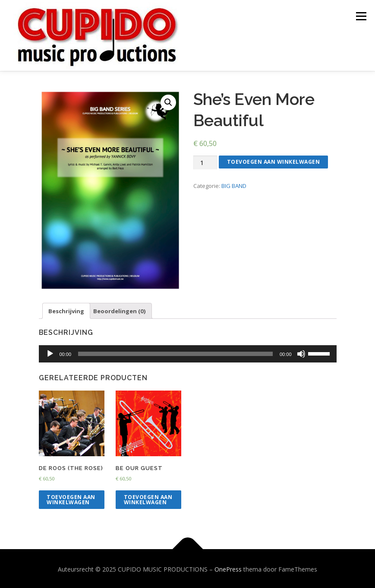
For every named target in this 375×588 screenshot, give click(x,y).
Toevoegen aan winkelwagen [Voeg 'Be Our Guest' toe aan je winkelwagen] (148, 498)
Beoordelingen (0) (120, 310)
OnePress (228, 568)
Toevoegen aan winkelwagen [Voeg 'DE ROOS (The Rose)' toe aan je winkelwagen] (71, 498)
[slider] (175, 353)
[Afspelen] (50, 353)
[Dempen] (301, 353)
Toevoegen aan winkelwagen (274, 161)
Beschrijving (66, 310)
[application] (188, 353)
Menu (361, 16)
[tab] (66, 310)
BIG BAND (234, 184)
